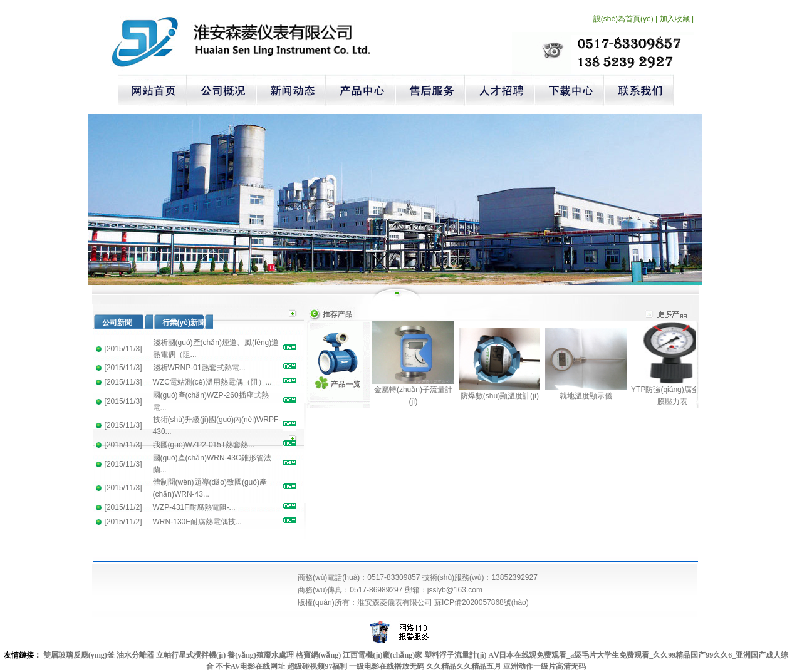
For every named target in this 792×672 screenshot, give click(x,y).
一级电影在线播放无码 (387, 666)
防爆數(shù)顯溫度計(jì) (500, 396)
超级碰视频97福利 (317, 666)
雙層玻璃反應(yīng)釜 (79, 655)
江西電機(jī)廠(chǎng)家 (383, 655)
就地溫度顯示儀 (586, 396)
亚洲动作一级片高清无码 (544, 666)
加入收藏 (675, 19)
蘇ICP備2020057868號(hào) (482, 602)
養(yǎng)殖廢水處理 (261, 655)
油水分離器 (135, 655)
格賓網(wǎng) (318, 655)
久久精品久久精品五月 (464, 666)
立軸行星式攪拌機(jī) (191, 655)
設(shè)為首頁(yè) (623, 19)
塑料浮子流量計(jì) (455, 655)
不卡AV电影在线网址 (251, 666)
